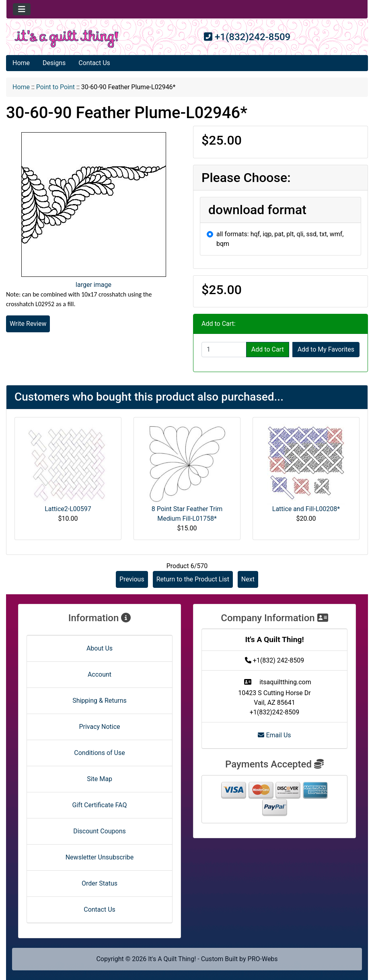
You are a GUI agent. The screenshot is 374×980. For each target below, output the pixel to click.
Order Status (100, 883)
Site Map (100, 779)
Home (21, 63)
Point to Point (55, 87)
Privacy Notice (99, 727)
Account (100, 674)
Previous (132, 579)
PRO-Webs (263, 959)
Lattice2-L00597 (68, 509)
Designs (54, 63)
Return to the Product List (193, 579)
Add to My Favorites (326, 349)
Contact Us (94, 63)
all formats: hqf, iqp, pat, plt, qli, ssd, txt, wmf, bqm (280, 239)
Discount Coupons (100, 831)
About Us (100, 648)
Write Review (28, 324)
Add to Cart (268, 349)
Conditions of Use (99, 753)
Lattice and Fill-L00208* (306, 509)
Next (248, 579)
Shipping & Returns (100, 701)
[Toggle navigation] (22, 9)
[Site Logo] (67, 39)
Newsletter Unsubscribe (100, 857)
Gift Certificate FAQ (100, 805)
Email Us (274, 735)
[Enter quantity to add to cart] (224, 350)
